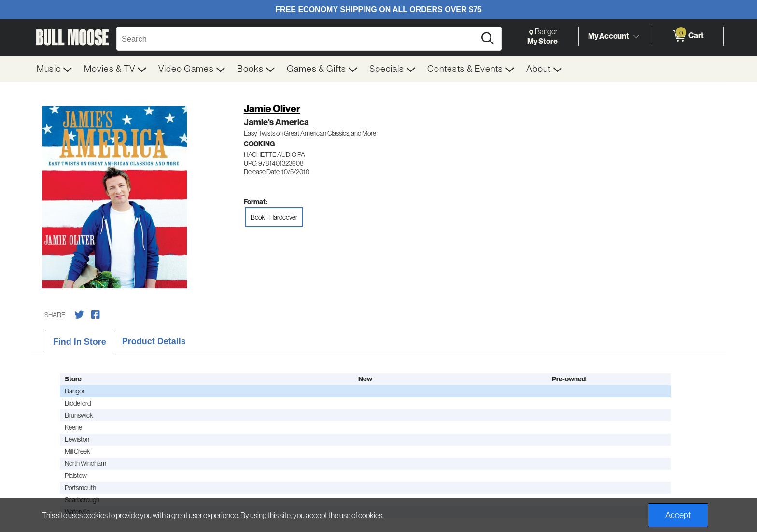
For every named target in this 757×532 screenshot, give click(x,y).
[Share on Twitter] (79, 315)
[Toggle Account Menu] (636, 36)
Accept (678, 515)
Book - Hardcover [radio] (274, 217)
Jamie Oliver (272, 108)
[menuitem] (55, 69)
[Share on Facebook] (96, 315)
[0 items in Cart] (687, 36)
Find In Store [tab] (80, 342)
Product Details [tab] (154, 341)
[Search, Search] (297, 39)
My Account (609, 36)
